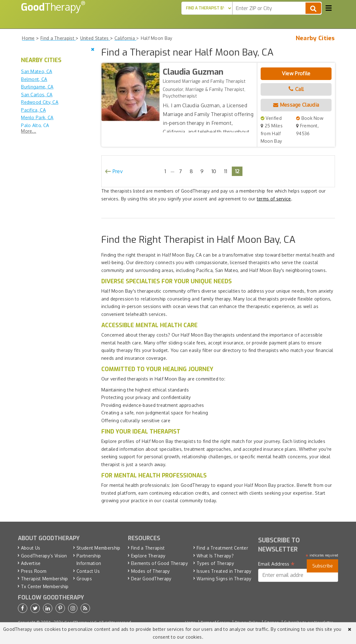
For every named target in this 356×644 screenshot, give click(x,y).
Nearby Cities (315, 38)
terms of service (274, 199)
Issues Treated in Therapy (224, 571)
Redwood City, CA (40, 102)
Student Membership (98, 548)
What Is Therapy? (215, 556)
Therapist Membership (45, 579)
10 (214, 171)
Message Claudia (296, 105)
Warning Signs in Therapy (224, 579)
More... (29, 131)
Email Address (276, 564)
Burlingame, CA (37, 87)
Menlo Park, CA (37, 117)
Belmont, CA (34, 79)
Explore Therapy (148, 556)
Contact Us (88, 571)
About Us (31, 548)
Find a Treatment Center (222, 548)
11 (226, 171)
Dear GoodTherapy (151, 579)
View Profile (296, 73)
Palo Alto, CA (35, 125)
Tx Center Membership (45, 586)
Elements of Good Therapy (159, 563)
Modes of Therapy (151, 571)
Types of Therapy (215, 563)
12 (237, 171)
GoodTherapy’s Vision (44, 556)
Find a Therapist (148, 548)
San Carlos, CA (37, 95)
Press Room (34, 571)
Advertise (31, 563)
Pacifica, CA (33, 110)
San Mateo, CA (37, 71)
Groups (84, 579)
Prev (118, 171)
